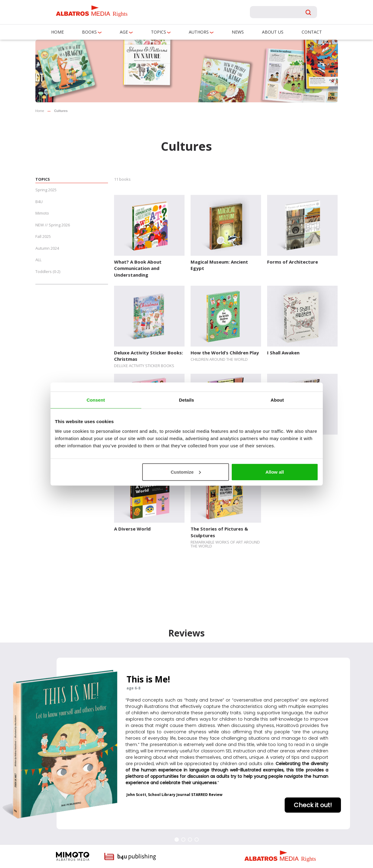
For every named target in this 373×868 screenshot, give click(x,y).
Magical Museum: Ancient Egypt (219, 265)
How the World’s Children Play (225, 353)
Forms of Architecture (293, 262)
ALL (38, 260)
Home (57, 32)
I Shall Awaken (283, 353)
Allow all (275, 472)
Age (124, 32)
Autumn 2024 (47, 248)
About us (273, 32)
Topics (159, 32)
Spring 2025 (46, 190)
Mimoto (42, 213)
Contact (312, 32)
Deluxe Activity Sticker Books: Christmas (149, 356)
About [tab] (277, 400)
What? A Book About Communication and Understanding (138, 268)
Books (89, 32)
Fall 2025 (43, 236)
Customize (186, 472)
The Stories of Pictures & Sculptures (219, 532)
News (238, 32)
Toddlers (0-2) (48, 271)
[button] (177, 840)
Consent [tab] (96, 400)
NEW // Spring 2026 (53, 225)
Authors (199, 32)
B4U (39, 202)
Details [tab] (187, 400)
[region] (186, 743)
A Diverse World (132, 529)
